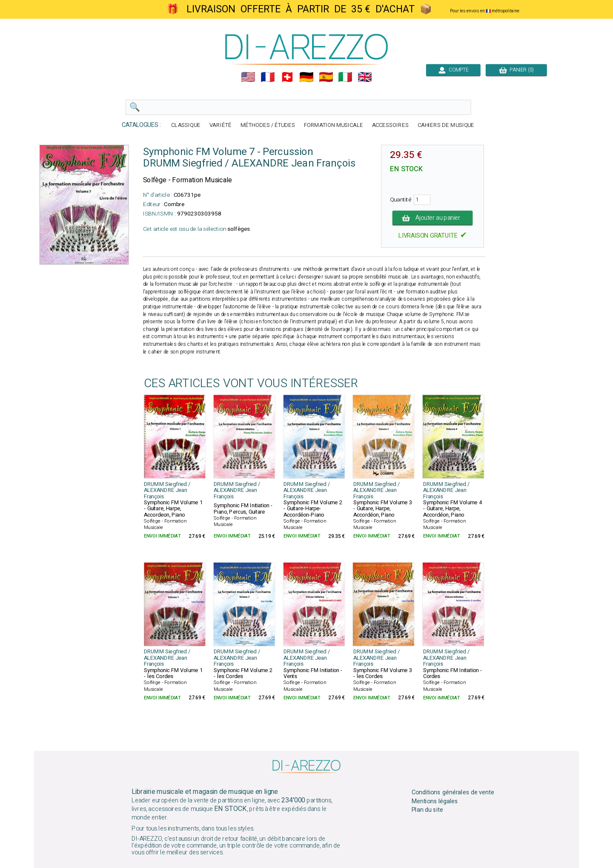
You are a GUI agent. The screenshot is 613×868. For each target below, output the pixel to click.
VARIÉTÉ (221, 125)
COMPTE (453, 70)
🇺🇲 (248, 77)
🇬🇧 (365, 77)
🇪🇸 (326, 77)
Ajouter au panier (433, 218)
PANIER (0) (516, 70)
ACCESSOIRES (390, 125)
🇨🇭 (287, 77)
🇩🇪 (306, 77)
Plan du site (427, 810)
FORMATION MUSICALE (334, 125)
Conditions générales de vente (453, 793)
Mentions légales (435, 801)
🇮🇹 (345, 77)
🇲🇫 (268, 77)
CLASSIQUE (186, 125)
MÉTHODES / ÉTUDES (268, 125)
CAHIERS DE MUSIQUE (446, 125)
